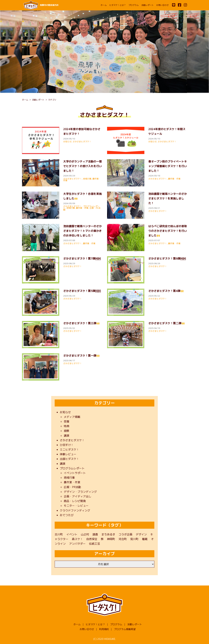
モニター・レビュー (76, 506)
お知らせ (67, 142)
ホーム (104, 5)
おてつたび (67, 515)
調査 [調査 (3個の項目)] (95, 534)
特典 (67, 426)
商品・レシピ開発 (75, 501)
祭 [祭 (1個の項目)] (102, 539)
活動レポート (147, 5)
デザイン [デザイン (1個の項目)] (141, 534)
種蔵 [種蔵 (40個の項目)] (145, 539)
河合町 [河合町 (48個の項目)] (123, 539)
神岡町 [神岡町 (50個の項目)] (111, 539)
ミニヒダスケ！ (69, 450)
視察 (67, 431)
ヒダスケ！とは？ (118, 5)
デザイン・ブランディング (80, 492)
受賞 (67, 421)
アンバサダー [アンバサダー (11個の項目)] (77, 544)
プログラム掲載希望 (125, 629)
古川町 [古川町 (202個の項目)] (59, 534)
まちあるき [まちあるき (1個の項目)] (108, 534)
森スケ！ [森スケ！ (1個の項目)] (77, 539)
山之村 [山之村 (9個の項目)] (85, 534)
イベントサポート (75, 473)
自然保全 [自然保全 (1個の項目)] (92, 539)
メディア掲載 (72, 417)
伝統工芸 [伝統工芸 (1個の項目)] (95, 544)
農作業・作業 (174, 179)
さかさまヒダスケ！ (82, 142)
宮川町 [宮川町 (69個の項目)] (134, 539)
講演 (67, 436)
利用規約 (104, 629)
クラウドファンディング (75, 510)
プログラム (134, 5)
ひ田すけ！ (67, 445)
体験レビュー (68, 454)
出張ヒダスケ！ (69, 459)
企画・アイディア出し (78, 496)
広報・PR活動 (72, 487)
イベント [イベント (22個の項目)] (72, 534)
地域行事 (87, 179)
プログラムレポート (72, 468)
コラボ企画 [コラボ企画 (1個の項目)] (125, 534)
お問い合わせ (162, 5)
